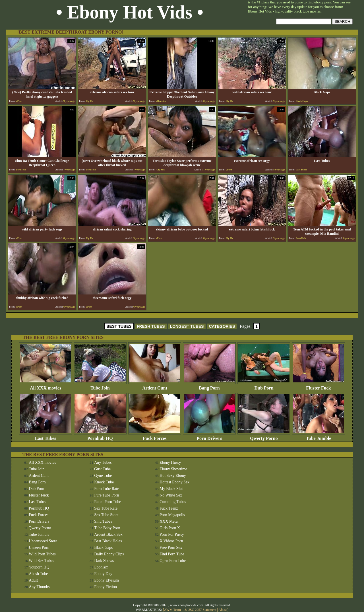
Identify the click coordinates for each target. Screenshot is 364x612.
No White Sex (171, 495)
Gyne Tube (103, 476)
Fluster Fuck (318, 386)
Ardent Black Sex (108, 534)
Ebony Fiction (106, 587)
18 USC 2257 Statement (200, 610)
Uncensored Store (43, 541)
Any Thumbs (39, 587)
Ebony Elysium (106, 580)
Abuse (223, 610)
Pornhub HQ (100, 436)
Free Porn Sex (171, 548)
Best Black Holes (108, 541)
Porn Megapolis (172, 515)
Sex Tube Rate (106, 508)
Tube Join (100, 386)
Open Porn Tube (173, 561)
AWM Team (173, 610)
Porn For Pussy (172, 534)
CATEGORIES (222, 326)
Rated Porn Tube (107, 502)
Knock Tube (104, 482)
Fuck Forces (155, 436)
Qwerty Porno (264, 436)
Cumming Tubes (173, 502)
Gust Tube (102, 469)
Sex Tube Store (106, 515)
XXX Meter (169, 521)
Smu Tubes (103, 521)
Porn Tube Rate (106, 489)
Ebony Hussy (170, 462)
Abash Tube (38, 574)
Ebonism (101, 567)
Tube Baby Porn (107, 528)
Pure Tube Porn (106, 495)
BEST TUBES (119, 326)
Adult (33, 580)
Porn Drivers (209, 436)
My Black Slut (171, 489)
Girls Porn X (170, 528)
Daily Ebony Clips (109, 554)
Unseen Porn (39, 548)
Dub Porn (264, 386)
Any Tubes (103, 462)
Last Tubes (45, 436)
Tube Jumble (318, 436)
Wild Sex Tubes (41, 561)
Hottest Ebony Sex (174, 482)
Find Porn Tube (172, 554)
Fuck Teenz (169, 508)
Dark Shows (104, 561)
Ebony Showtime (173, 469)
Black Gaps (103, 548)
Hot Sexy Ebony (173, 476)
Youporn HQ (39, 567)
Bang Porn (209, 386)
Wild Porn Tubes (42, 554)
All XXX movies (45, 386)
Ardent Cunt (155, 386)
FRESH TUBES (151, 326)
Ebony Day (103, 574)
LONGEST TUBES (187, 326)
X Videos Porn (171, 541)
